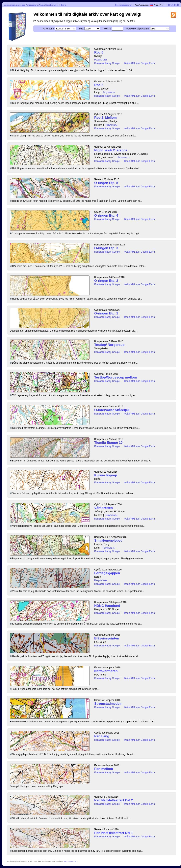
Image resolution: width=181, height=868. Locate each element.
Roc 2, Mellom (105, 118)
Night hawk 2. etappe (111, 150)
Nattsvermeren (106, 671)
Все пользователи (123, 5)
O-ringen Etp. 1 (106, 313)
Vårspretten (103, 508)
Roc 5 (99, 85)
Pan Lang (102, 736)
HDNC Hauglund (107, 606)
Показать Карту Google (107, 63)
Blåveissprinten (107, 638)
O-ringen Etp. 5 (106, 183)
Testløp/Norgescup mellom (116, 377)
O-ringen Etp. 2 (106, 281)
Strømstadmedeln (108, 704)
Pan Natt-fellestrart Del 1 (114, 833)
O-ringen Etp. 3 (106, 248)
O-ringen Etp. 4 (106, 216)
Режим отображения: (138, 29)
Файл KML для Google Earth (139, 63)
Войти (64, 5)
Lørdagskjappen (107, 573)
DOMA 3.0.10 (173, 5)
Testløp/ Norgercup (109, 345)
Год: (81, 29)
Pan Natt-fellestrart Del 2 (114, 800)
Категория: (49, 29)
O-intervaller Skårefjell (112, 410)
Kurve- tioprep (106, 475)
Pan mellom (104, 769)
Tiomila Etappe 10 (108, 443)
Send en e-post (70, 861)
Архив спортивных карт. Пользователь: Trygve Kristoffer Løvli (31, 5)
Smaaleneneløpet (108, 541)
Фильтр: (107, 29)
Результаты (101, 60)
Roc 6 (99, 52)
